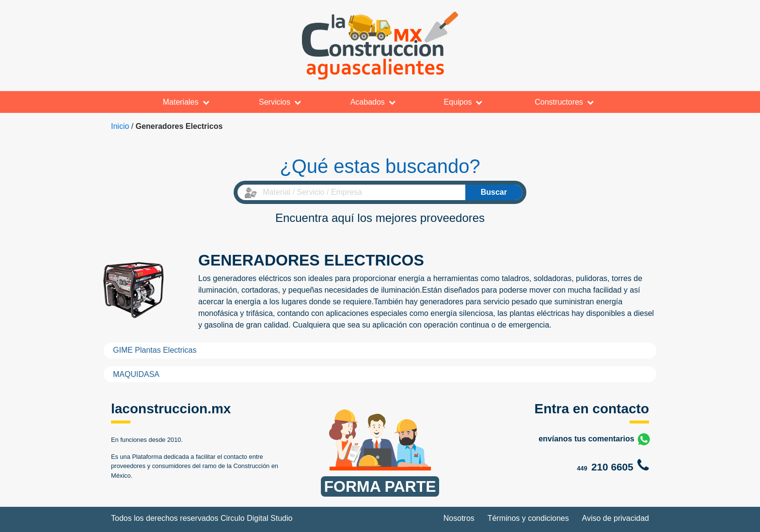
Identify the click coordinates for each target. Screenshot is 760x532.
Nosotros (459, 518)
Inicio (120, 126)
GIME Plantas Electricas (155, 350)
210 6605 (612, 467)
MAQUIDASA (136, 374)
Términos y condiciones (528, 518)
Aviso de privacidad (616, 518)
